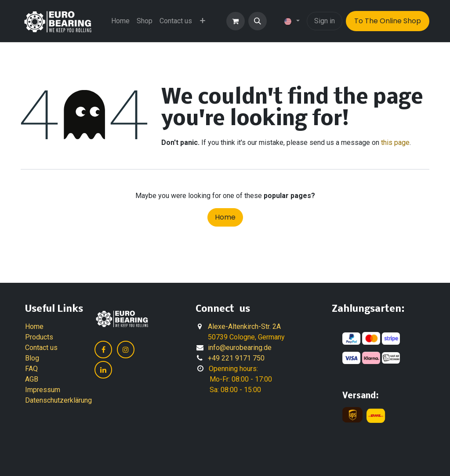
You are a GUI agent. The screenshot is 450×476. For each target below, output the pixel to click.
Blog (32, 358)
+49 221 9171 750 (236, 358)
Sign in (325, 21)
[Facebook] (103, 350)
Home (225, 217)
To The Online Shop (388, 21)
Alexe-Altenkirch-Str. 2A (244, 326)
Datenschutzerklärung (58, 400)
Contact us (41, 348)
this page (395, 142)
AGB (32, 379)
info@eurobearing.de (240, 348)
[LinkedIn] (103, 370)
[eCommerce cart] (236, 21)
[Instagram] (126, 350)
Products (39, 337)
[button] (258, 21)
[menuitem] (120, 21)
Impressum (43, 390)
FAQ (31, 369)
